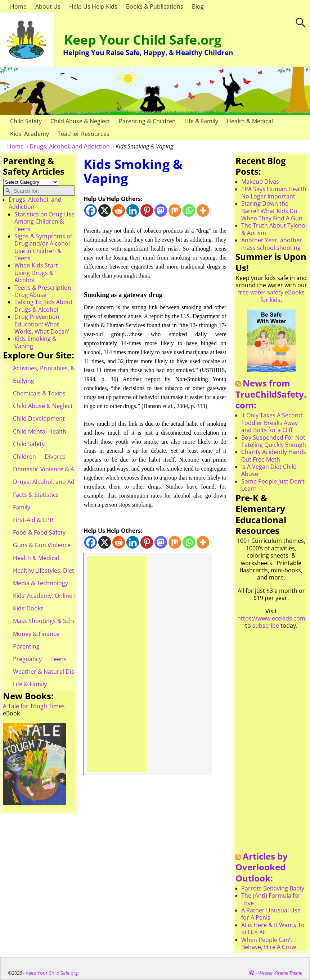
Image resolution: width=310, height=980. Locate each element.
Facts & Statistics (36, 495)
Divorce (55, 457)
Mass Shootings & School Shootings (62, 621)
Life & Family (201, 121)
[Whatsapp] (189, 210)
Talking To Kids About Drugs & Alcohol (44, 306)
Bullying (24, 381)
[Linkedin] (133, 210)
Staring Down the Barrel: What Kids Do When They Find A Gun (272, 211)
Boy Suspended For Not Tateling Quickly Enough (274, 441)
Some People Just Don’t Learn (273, 485)
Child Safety (26, 121)
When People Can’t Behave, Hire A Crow (269, 943)
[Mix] (175, 210)
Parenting (26, 646)
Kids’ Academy (30, 134)
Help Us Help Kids (93, 6)
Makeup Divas (260, 182)
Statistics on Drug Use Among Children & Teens (44, 222)
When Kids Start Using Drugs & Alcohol (36, 273)
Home (18, 6)
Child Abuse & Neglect (80, 121)
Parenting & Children (147, 121)
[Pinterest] (147, 210)
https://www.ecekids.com (271, 618)
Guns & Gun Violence (42, 545)
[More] (203, 210)
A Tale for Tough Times (34, 706)
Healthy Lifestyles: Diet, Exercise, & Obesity (71, 571)
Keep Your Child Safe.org (143, 40)
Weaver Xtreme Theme (280, 973)
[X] (105, 210)
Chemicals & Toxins (39, 393)
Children (24, 457)
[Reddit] (119, 210)
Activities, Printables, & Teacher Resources (71, 368)
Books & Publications (155, 6)
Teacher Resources (84, 134)
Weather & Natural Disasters (52, 672)
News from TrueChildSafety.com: (271, 394)
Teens (59, 659)
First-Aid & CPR (33, 520)
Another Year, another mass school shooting (272, 244)
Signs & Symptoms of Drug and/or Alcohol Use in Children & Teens (43, 247)
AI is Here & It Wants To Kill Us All (273, 929)
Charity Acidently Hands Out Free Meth (274, 455)
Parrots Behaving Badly (273, 888)
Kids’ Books (28, 608)
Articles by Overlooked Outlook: (262, 867)
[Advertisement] (117, 664)
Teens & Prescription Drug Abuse (43, 291)
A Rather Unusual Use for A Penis (271, 914)
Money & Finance (36, 634)
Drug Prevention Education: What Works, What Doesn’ (42, 324)
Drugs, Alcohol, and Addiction (70, 146)
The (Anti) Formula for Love (271, 899)
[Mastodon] (161, 210)
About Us (48, 6)
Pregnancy (27, 659)
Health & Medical (250, 121)
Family (22, 507)
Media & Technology (41, 583)
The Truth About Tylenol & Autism (274, 229)
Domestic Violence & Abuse (50, 469)
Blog (198, 6)
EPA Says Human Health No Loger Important (274, 193)
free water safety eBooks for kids (271, 296)
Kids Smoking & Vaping (35, 342)
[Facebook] (91, 210)
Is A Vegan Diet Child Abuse (269, 470)
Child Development (39, 418)
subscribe (266, 626)
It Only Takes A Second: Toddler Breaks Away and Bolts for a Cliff (272, 423)
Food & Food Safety (39, 532)
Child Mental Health (40, 431)
